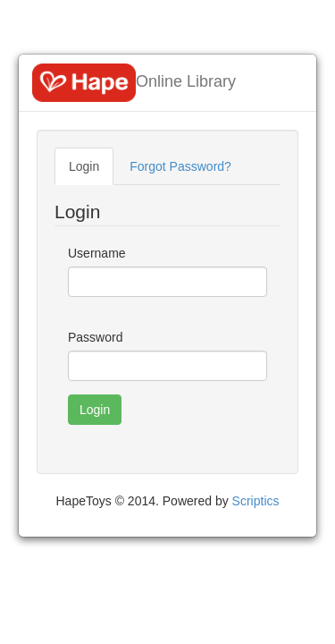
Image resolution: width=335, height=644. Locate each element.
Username (97, 253)
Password (95, 337)
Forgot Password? (180, 166)
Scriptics (256, 501)
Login (84, 166)
